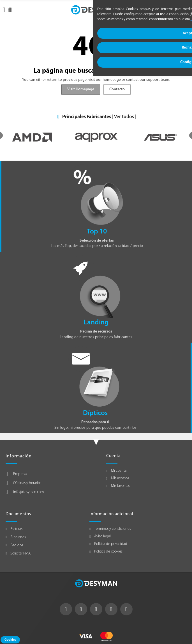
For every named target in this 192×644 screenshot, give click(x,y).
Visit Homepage (81, 89)
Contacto (117, 89)
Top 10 (97, 232)
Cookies (10, 640)
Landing (96, 323)
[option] (32, 137)
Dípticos (95, 413)
